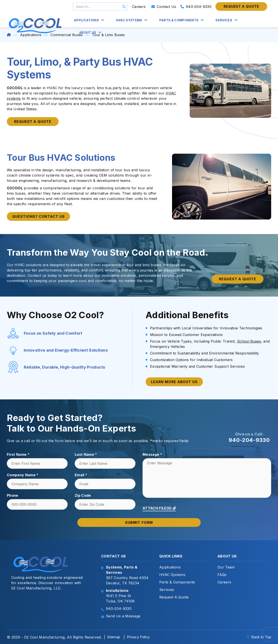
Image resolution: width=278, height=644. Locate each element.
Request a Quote (33, 122)
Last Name (86, 454)
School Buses (249, 341)
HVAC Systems (129, 20)
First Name (18, 454)
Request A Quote (174, 597)
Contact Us (164, 7)
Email (81, 475)
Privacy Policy (140, 637)
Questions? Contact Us (38, 216)
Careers (139, 7)
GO (124, 7)
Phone (13, 495)
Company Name (23, 475)
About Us (88, 33)
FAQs (222, 575)
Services (224, 20)
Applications (86, 20)
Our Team (226, 567)
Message (152, 454)
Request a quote (241, 7)
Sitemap (114, 637)
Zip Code (83, 495)
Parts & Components (179, 20)
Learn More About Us (174, 382)
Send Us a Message (123, 616)
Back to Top (258, 637)
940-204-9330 (196, 7)
